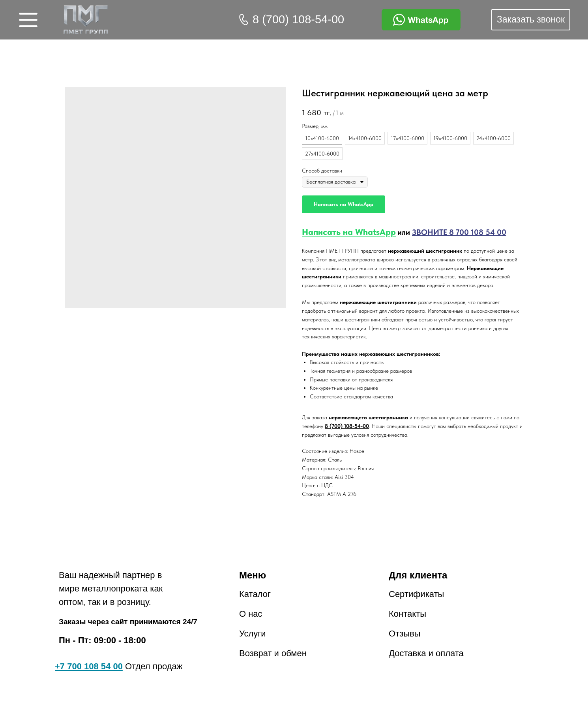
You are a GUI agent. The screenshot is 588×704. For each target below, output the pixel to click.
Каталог (255, 594)
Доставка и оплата (426, 653)
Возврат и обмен (273, 653)
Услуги (253, 634)
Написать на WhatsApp (349, 232)
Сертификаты (416, 594)
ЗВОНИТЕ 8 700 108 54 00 (459, 232)
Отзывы (405, 634)
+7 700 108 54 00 (89, 666)
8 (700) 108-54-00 (298, 19)
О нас (251, 614)
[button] (531, 20)
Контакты (407, 614)
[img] (86, 20)
